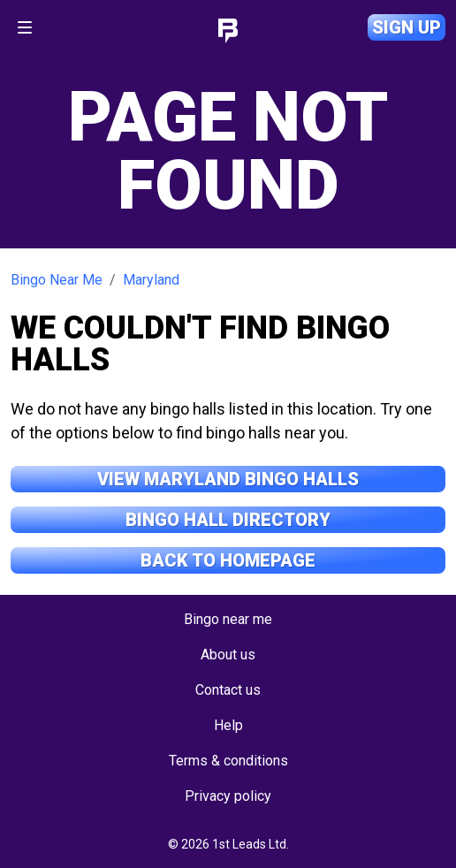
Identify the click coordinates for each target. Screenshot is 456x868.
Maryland (151, 280)
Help (228, 725)
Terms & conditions (228, 761)
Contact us (228, 690)
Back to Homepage (228, 560)
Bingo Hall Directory (228, 520)
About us (228, 655)
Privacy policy (228, 796)
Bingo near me (228, 619)
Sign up (407, 27)
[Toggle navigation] (25, 27)
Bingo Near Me (57, 280)
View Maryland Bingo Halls (228, 479)
